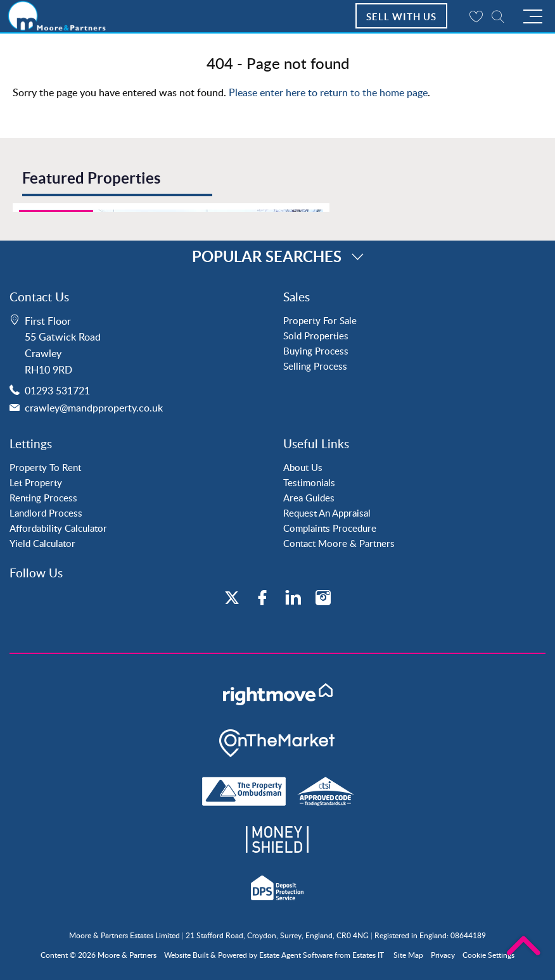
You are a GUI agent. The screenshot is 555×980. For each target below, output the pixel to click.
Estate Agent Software (296, 955)
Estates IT (368, 955)
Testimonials (309, 482)
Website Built (186, 955)
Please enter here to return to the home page (328, 92)
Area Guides (309, 498)
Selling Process (315, 366)
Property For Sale (320, 320)
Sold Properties (316, 336)
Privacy (443, 955)
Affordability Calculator (58, 528)
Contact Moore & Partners (339, 543)
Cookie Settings (488, 955)
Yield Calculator (42, 543)
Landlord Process (46, 513)
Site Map (408, 955)
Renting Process (43, 498)
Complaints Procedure (330, 528)
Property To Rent (45, 467)
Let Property (36, 482)
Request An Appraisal (327, 513)
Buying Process (316, 351)
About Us (303, 467)
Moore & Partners (127, 955)
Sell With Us (401, 17)
